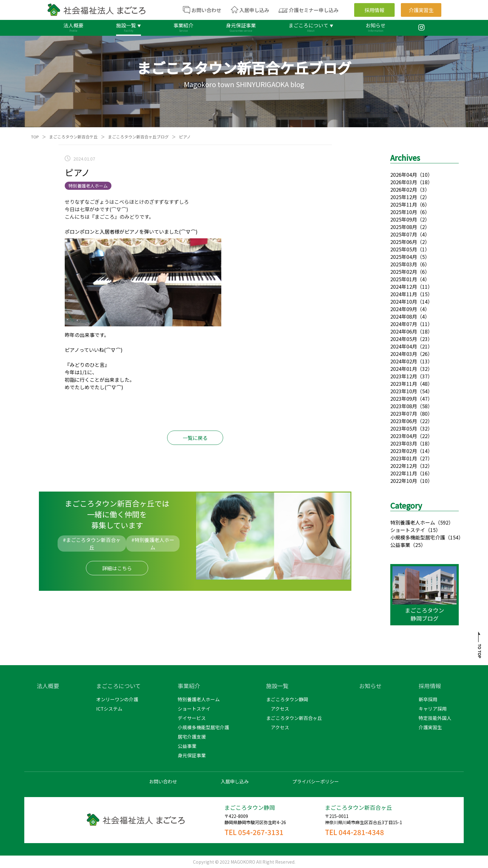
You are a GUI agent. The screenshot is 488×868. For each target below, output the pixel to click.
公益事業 (400, 545)
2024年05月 (404, 339)
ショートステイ (408, 530)
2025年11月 (404, 204)
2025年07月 (404, 234)
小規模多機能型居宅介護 (418, 537)
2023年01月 (404, 458)
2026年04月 (404, 175)
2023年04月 (404, 436)
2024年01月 (404, 369)
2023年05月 (404, 428)
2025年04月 (404, 257)
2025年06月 (404, 242)
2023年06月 (404, 421)
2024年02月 (404, 361)
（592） (444, 522)
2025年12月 (404, 197)
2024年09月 (404, 309)
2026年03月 (404, 182)
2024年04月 (404, 346)
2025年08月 (404, 227)
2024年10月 (404, 301)
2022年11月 (404, 473)
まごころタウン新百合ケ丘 (73, 137)
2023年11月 (404, 384)
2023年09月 (404, 399)
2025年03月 (404, 264)
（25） (418, 545)
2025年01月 (404, 279)
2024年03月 (404, 354)
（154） (454, 537)
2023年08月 (404, 406)
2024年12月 (404, 287)
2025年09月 (404, 219)
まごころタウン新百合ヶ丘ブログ (138, 137)
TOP (35, 137)
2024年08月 (404, 316)
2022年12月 (404, 466)
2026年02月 (404, 189)
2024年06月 (404, 331)
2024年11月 (404, 294)
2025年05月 (404, 249)
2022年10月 (404, 481)
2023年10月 (404, 391)
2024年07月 (404, 324)
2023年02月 (404, 451)
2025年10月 (404, 212)
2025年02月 (404, 272)
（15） (433, 530)
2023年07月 (404, 413)
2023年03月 (404, 443)
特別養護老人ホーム (413, 522)
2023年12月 (404, 376)
